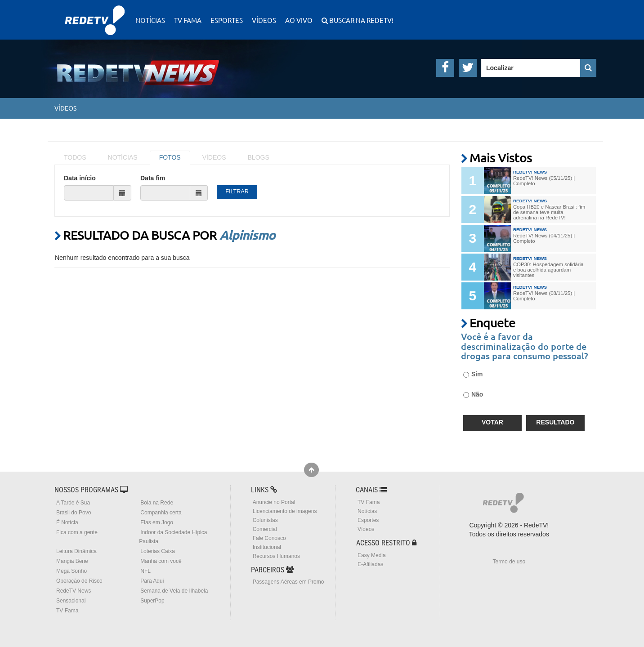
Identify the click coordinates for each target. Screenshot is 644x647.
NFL (145, 571)
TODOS (75, 157)
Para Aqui (152, 581)
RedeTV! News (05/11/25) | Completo (544, 181)
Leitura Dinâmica (76, 551)
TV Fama (188, 20)
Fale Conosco (269, 538)
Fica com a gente (77, 532)
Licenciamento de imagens (285, 511)
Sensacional (71, 601)
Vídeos (264, 20)
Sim (473, 374)
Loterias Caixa (158, 551)
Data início (80, 178)
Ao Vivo (299, 20)
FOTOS (170, 157)
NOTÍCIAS (123, 157)
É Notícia (67, 522)
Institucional (267, 547)
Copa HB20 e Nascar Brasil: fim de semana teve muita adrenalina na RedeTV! (549, 212)
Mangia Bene (72, 561)
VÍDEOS (214, 157)
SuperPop (152, 601)
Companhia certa (161, 513)
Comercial (265, 529)
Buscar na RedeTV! (361, 20)
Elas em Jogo (157, 522)
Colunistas (265, 520)
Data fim (153, 178)
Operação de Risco (79, 581)
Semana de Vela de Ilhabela (174, 591)
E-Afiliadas (370, 564)
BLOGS (259, 157)
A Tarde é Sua (73, 503)
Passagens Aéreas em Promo (288, 582)
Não (473, 394)
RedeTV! (95, 14)
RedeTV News (74, 591)
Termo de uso (509, 562)
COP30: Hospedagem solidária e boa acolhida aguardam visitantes (548, 270)
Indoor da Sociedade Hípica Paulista (173, 537)
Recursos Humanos (276, 556)
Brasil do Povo (74, 513)
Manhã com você (161, 561)
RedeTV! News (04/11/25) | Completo (544, 238)
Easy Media (372, 555)
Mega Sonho (72, 571)
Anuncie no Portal (274, 502)
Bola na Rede (157, 503)
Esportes (227, 20)
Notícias (150, 20)
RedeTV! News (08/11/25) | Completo (544, 296)
